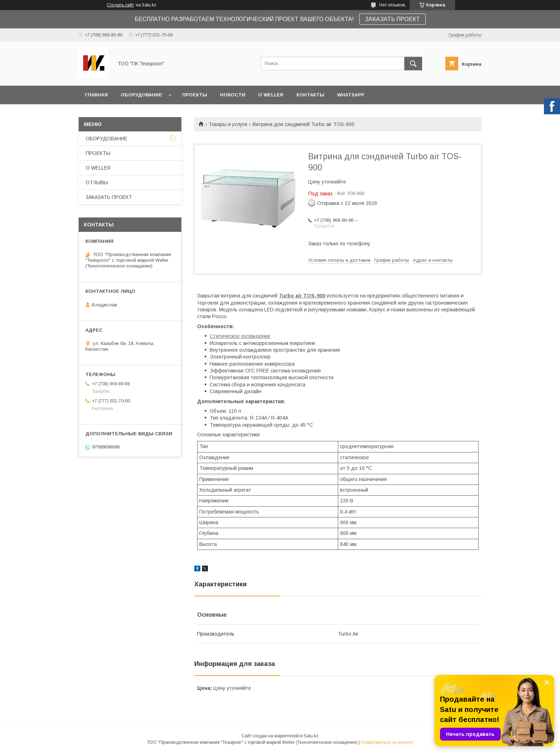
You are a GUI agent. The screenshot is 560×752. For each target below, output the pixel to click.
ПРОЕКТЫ (195, 95)
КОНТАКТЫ (310, 95)
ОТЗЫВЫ (97, 182)
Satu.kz (311, 736)
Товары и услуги (228, 124)
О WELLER (271, 95)
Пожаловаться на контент (387, 742)
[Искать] (413, 64)
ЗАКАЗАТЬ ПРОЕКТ (392, 19)
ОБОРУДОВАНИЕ (141, 95)
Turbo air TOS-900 (302, 296)
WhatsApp (351, 95)
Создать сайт (120, 5)
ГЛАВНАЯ (96, 95)
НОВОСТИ (233, 95)
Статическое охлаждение (240, 336)
